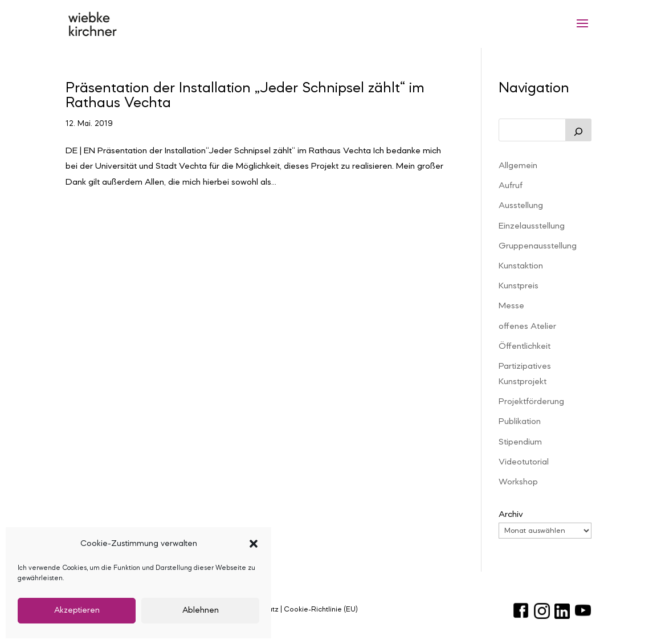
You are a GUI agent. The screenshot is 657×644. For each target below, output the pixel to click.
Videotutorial (524, 462)
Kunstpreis (519, 286)
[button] (254, 544)
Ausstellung (521, 206)
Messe (511, 306)
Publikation (520, 422)
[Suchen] (578, 130)
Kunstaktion (521, 266)
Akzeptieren (77, 611)
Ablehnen (201, 611)
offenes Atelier (527, 327)
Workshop (518, 482)
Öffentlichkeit (525, 347)
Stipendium (520, 442)
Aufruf (511, 186)
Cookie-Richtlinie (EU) (321, 610)
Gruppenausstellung (538, 246)
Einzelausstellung (532, 226)
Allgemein (518, 166)
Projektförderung (531, 402)
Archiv (511, 515)
